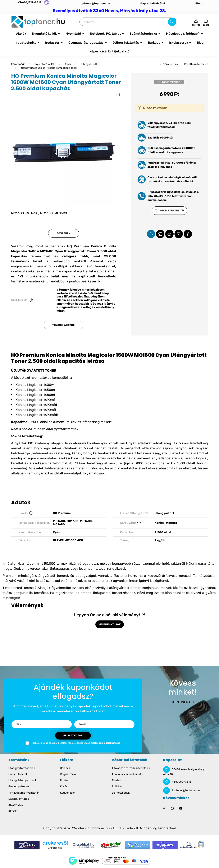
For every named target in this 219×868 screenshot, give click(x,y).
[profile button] (196, 22)
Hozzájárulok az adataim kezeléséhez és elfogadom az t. (76, 743)
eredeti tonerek (100, 581)
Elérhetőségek (121, 793)
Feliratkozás (73, 736)
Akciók (21, 34)
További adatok (63, 325)
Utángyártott (89, 64)
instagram (172, 808)
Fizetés (116, 780)
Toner (68, 64)
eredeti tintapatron (96, 593)
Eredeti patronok (19, 786)
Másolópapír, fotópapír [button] (183, 34)
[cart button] (206, 22)
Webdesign (81, 828)
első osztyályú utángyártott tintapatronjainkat (122, 588)
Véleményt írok (110, 624)
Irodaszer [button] (53, 43)
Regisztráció (68, 774)
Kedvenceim (68, 793)
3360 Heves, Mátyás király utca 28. (184, 772)
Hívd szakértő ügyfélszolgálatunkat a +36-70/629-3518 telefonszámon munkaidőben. (173, 196)
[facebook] (119, 95)
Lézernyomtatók (19, 799)
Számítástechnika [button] (144, 34)
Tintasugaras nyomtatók (24, 793)
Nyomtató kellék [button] (45, 34)
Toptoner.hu (101, 828)
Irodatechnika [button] (26, 43)
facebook (164, 808)
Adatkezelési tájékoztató (127, 774)
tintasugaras (60, 569)
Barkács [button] (154, 43)
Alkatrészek (16, 805)
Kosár (64, 786)
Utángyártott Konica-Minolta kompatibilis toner (49, 68)
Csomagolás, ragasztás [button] (86, 43)
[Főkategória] (18, 64)
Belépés (65, 768)
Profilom (65, 780)
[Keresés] (128, 22)
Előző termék (170, 64)
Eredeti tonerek (18, 774)
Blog (198, 3)
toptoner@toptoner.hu (95, 3)
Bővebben (64, 233)
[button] (169, 211)
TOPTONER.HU (182, 702)
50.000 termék (56, 564)
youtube (181, 808)
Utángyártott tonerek (22, 768)
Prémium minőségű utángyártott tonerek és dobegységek (50, 576)
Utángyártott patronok (22, 780)
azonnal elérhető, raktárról (163, 564)
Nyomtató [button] (74, 34)
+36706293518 (182, 782)
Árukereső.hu (55, 848)
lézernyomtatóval (93, 569)
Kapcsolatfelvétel (153, 3)
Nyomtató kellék (45, 64)
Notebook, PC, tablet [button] (106, 34)
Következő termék (195, 64)
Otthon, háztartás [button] (126, 43)
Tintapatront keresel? (19, 588)
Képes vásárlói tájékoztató (109, 51)
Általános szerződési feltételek (131, 768)
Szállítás (117, 786)
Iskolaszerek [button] (179, 43)
